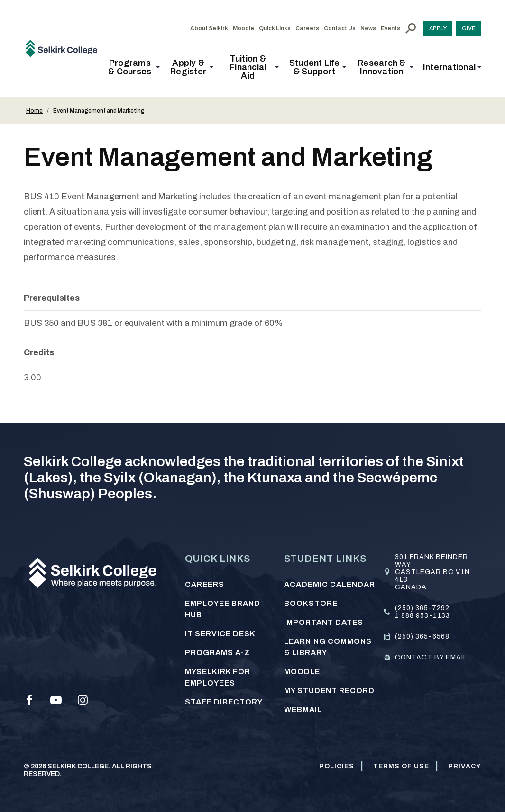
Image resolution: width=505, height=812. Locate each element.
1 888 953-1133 (422, 616)
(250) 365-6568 (422, 636)
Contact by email (431, 657)
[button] (133, 67)
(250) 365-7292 (422, 608)
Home (34, 111)
